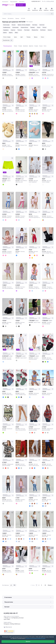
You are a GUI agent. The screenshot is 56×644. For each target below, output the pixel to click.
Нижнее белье (24, 27)
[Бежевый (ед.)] (3, 147)
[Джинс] (48, 360)
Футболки (43, 30)
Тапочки (20, 30)
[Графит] (45, 147)
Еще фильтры (8, 40)
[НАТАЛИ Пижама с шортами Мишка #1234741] (35, 341)
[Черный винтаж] (3, 325)
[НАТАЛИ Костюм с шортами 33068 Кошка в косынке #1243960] (48, 199)
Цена (15, 37)
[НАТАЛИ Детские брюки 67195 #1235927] (21, 305)
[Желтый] (37, 112)
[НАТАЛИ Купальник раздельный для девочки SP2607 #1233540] (48, 376)
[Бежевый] (30, 360)
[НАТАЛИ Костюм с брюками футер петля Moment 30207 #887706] (35, 57)
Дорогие (29, 45)
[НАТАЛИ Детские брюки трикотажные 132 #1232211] (48, 447)
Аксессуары (6, 25)
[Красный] (32, 431)
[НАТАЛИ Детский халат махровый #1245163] (35, 163)
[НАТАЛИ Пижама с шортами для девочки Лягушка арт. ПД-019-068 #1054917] (8, 92)
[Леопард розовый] (43, 218)
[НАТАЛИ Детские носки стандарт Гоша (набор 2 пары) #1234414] (21, 376)
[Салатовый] (3, 183)
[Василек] (17, 254)
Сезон (42, 37)
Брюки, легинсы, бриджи (24, 25)
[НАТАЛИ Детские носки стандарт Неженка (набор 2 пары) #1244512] (48, 163)
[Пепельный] (3, 360)
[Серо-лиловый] (17, 76)
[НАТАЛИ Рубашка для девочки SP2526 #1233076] (48, 411)
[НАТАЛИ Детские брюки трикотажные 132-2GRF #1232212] (8, 482)
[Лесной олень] (6, 254)
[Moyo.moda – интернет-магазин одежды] (8, 5)
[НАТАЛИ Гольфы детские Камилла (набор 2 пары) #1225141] (21, 553)
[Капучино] (32, 502)
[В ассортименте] (3, 289)
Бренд (36, 37)
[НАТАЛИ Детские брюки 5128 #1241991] (35, 234)
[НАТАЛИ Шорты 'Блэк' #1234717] (35, 305)
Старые (18, 45)
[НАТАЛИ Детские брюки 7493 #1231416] (21, 518)
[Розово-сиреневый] (17, 502)
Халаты (50, 30)
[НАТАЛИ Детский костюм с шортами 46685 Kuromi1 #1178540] (21, 92)
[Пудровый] (45, 76)
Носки (39, 27)
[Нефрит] (45, 360)
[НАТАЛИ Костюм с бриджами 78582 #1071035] (35, 92)
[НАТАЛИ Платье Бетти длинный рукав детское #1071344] (48, 57)
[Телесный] (17, 431)
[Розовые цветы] (30, 218)
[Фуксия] (30, 254)
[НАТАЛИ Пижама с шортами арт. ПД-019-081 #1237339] (48, 270)
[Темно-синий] (30, 504)
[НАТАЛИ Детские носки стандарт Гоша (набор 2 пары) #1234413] (8, 376)
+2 (32, 504)
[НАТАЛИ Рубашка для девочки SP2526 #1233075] (35, 411)
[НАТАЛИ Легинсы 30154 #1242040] (21, 234)
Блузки (14, 25)
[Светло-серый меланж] (17, 359)
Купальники (15, 27)
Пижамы (33, 27)
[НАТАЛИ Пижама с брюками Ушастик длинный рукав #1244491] (21, 199)
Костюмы (35, 25)
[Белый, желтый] (3, 573)
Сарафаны (6, 30)
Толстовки (27, 30)
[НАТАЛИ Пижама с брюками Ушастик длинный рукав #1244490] (8, 199)
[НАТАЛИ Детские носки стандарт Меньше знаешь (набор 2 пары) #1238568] (48, 234)
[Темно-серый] (3, 502)
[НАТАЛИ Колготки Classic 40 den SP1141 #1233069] (21, 411)
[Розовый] (17, 112)
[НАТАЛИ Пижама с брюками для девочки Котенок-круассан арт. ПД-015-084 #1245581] (8, 57)
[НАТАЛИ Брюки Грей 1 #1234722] (21, 341)
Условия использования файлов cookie (35, 638)
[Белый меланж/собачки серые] (32, 289)
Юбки (16, 33)
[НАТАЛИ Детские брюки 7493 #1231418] (48, 518)
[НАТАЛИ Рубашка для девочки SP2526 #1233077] (8, 447)
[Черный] (17, 147)
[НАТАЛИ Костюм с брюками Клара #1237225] (21, 270)
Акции (39, 45)
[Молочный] (32, 254)
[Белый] (3, 112)
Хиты (43, 45)
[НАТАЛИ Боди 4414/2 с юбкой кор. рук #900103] (21, 163)
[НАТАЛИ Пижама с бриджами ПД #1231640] (21, 482)
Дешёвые (23, 45)
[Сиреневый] (32, 76)
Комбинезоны (7, 27)
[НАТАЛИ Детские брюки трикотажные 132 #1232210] (35, 447)
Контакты (22, 2)
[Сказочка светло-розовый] (3, 254)
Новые (13, 45)
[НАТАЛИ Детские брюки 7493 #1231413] (35, 482)
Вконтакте (7, 625)
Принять (28, 642)
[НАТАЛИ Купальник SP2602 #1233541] (8, 411)
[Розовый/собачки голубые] (30, 289)
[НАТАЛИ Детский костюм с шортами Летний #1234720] (8, 341)
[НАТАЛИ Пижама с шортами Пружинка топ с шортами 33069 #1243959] (35, 199)
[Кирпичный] (35, 254)
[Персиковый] (37, 254)
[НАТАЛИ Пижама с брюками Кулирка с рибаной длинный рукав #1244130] (8, 234)
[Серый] (3, 76)
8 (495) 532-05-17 (36, 1)
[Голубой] (35, 112)
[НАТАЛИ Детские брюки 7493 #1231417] (35, 518)
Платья (44, 27)
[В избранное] (12, 50)
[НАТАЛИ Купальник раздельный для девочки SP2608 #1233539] (35, 376)
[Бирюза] (32, 112)
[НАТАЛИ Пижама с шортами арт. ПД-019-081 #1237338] (35, 270)
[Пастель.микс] (30, 147)
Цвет (22, 37)
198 (14, 583)
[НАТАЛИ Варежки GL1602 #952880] (35, 128)
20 (45, 583)
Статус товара (7, 37)
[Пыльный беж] (30, 76)
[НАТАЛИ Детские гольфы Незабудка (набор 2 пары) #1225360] (48, 553)
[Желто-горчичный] (32, 256)
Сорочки (13, 30)
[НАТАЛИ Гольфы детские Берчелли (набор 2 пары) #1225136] (8, 553)
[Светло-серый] (17, 537)
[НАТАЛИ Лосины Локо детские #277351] (21, 128)
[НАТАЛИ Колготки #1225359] (35, 553)
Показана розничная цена (8, 68)
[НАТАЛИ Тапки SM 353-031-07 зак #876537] (48, 92)
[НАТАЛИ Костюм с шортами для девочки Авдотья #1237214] (8, 270)
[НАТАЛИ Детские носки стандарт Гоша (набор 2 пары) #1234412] (48, 341)
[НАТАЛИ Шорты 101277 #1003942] (8, 163)
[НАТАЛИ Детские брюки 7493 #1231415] (8, 518)
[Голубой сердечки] (43, 76)
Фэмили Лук (35, 30)
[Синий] (30, 112)
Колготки (42, 25)
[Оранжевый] (30, 114)
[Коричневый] (35, 502)
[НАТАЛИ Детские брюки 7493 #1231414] (48, 482)
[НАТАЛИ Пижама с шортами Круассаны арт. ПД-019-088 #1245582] (21, 57)
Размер (28, 37)
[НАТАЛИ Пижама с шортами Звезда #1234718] (48, 305)
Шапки (5, 33)
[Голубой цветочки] (48, 76)
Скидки (34, 45)
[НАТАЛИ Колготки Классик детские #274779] (48, 128)
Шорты (11, 33)
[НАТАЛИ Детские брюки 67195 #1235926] (8, 305)
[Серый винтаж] (6, 325)
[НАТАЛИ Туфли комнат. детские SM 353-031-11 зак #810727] (8, 128)
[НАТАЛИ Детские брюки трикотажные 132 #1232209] (21, 447)
